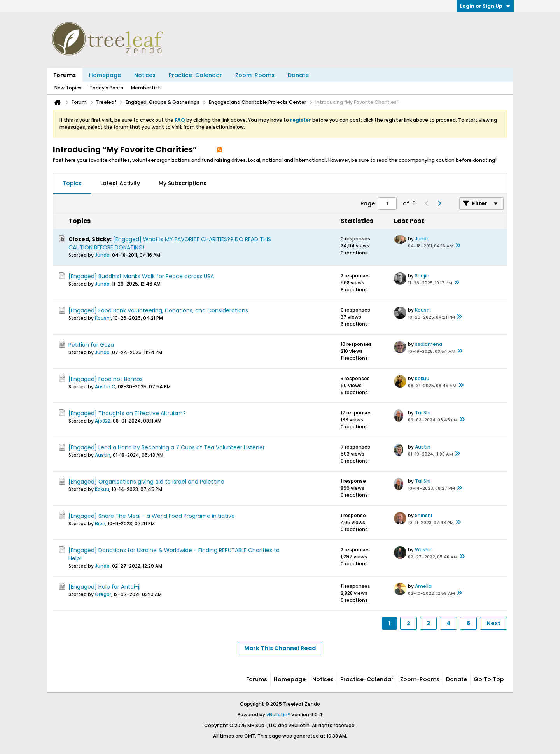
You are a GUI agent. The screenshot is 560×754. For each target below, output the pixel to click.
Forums (65, 75)
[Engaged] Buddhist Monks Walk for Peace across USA (141, 276)
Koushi (103, 318)
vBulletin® (278, 715)
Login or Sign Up (485, 6)
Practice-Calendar (195, 75)
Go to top (489, 679)
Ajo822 (103, 421)
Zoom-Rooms (255, 75)
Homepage (105, 75)
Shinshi (423, 515)
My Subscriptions (183, 183)
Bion (100, 523)
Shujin (422, 276)
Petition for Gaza (91, 345)
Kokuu (422, 378)
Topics (72, 183)
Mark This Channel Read (280, 648)
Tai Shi (423, 413)
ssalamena (429, 344)
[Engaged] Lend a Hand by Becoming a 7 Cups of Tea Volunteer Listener (167, 447)
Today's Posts (106, 88)
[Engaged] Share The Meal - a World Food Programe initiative (152, 516)
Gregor (103, 594)
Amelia (423, 586)
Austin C (105, 387)
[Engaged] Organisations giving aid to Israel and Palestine (146, 482)
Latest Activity (120, 183)
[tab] (72, 184)
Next (493, 623)
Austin (103, 455)
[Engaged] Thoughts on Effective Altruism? (127, 413)
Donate (298, 75)
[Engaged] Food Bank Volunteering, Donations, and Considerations (158, 310)
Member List (146, 88)
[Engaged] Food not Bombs (106, 379)
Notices (145, 75)
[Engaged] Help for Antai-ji (104, 587)
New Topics (68, 88)
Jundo (102, 255)
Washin (424, 550)
